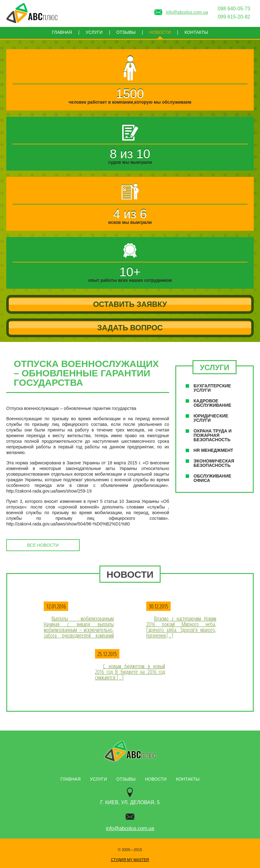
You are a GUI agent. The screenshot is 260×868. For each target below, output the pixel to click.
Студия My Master (130, 860)
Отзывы (126, 32)
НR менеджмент (213, 450)
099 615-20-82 (234, 17)
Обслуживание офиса (212, 478)
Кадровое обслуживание (212, 403)
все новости (43, 545)
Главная (62, 32)
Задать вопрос (130, 328)
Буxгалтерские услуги (212, 388)
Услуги (94, 32)
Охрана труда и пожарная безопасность (212, 435)
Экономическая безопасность (214, 463)
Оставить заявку (130, 304)
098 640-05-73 (234, 9)
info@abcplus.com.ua (130, 828)
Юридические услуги (211, 418)
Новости (160, 32)
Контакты (196, 32)
